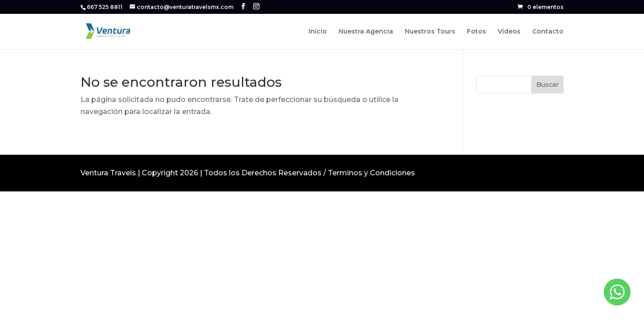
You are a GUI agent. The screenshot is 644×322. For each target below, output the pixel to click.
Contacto (548, 32)
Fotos (477, 32)
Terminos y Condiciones (371, 173)
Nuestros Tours (430, 32)
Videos (509, 32)
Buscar (547, 85)
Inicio (318, 32)
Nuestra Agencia (366, 32)
